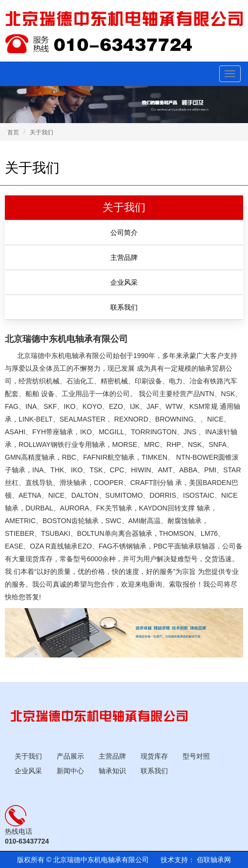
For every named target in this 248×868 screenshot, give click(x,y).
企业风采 (28, 771)
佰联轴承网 (213, 860)
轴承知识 (112, 771)
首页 (13, 132)
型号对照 (196, 756)
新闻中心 (70, 771)
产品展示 (70, 756)
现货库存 (154, 756)
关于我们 (41, 132)
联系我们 (154, 771)
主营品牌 (112, 756)
